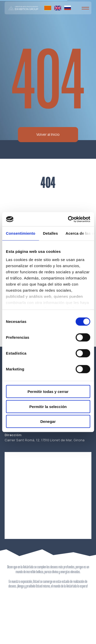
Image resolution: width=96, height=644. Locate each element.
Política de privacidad (21, 629)
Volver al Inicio (48, 134)
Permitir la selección (48, 406)
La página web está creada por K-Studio (77, 635)
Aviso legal (81, 629)
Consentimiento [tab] (21, 233)
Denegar (48, 421)
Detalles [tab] (50, 233)
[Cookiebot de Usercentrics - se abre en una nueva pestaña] (68, 219)
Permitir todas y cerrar (48, 392)
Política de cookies (19, 633)
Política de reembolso (21, 637)
